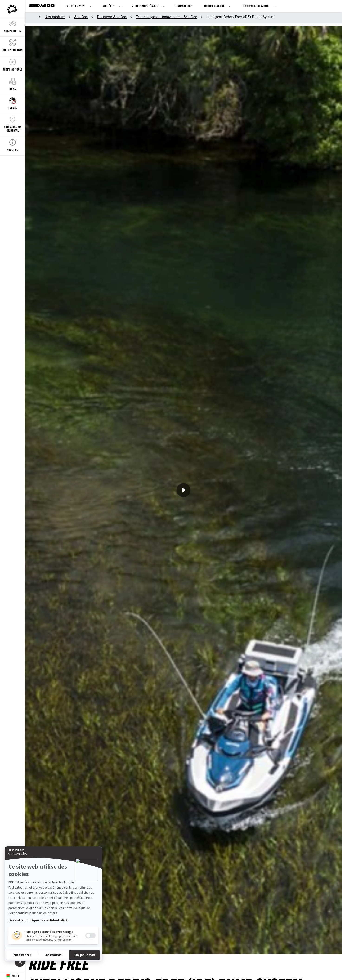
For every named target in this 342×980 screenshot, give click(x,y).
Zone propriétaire (145, 6)
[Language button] (12, 976)
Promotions (184, 6)
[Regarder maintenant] (184, 490)
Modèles (109, 6)
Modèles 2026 (76, 6)
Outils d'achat (214, 6)
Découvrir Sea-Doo (255, 6)
